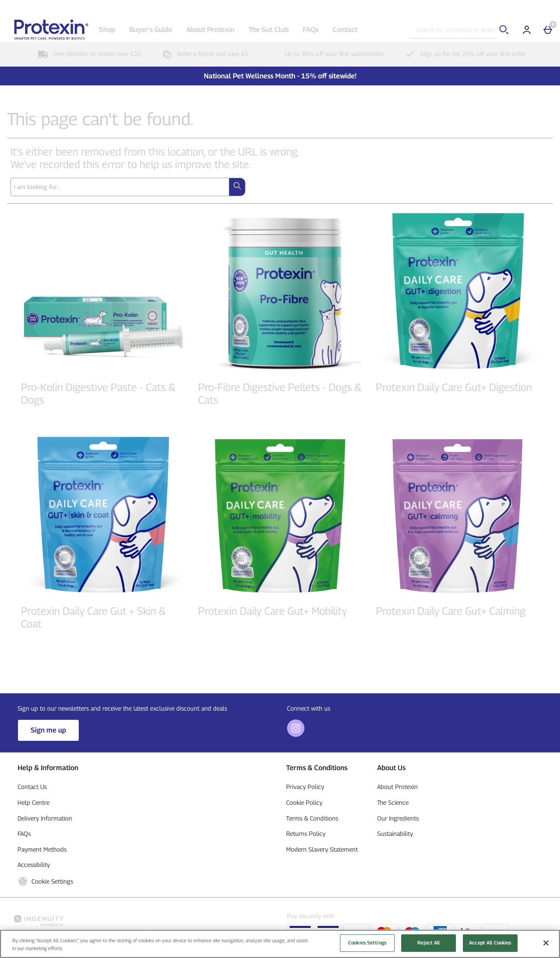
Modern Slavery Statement (322, 849)
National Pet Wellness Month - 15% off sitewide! (280, 76)
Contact (345, 30)
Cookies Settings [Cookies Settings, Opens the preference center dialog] (367, 946)
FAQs (311, 30)
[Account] (527, 30)
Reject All (429, 946)
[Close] (546, 946)
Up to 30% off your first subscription (325, 54)
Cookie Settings (45, 881)
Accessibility (34, 865)
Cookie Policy (304, 802)
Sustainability (395, 833)
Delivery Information (45, 818)
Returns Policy (306, 833)
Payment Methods (42, 849)
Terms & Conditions (312, 818)
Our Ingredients (398, 818)
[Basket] (548, 30)
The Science (393, 802)
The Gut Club (269, 30)
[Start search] (504, 30)
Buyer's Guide (151, 30)
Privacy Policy (305, 787)
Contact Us (32, 787)
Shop (107, 30)
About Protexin (210, 30)
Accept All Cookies (490, 946)
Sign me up (48, 730)
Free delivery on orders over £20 (87, 54)
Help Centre (33, 802)
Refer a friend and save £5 (203, 54)
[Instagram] (296, 734)
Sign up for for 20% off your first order (464, 54)
